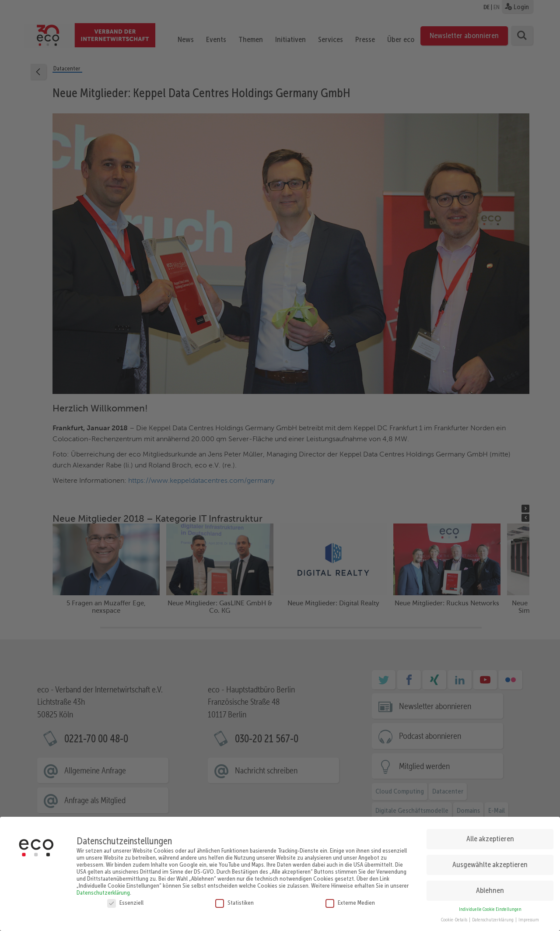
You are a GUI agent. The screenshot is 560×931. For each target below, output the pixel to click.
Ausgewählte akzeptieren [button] (490, 861)
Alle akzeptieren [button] (490, 835)
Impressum (529, 917)
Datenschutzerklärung (103, 889)
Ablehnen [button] (490, 887)
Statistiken (234, 899)
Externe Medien (350, 899)
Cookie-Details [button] (455, 917)
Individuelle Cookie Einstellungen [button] (490, 906)
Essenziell (125, 899)
